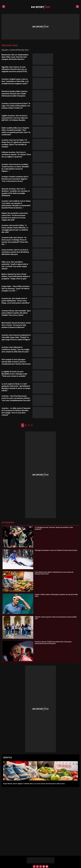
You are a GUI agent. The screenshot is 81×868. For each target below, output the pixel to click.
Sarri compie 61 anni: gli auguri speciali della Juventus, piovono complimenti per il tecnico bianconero (14, 364)
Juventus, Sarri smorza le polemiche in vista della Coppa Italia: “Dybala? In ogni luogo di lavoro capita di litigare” (16, 340)
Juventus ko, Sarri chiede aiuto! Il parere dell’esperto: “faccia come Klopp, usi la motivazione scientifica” (15, 303)
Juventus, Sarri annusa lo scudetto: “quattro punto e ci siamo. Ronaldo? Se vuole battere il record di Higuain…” (16, 168)
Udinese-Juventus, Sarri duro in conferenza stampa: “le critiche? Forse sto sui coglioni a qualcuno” (15, 154)
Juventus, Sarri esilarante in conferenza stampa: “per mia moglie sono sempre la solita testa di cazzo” (16, 351)
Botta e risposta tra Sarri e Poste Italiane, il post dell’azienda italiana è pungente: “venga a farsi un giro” (16, 278)
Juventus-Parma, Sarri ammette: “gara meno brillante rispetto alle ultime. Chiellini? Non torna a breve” (15, 315)
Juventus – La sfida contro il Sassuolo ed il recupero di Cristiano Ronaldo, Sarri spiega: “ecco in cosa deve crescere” (16, 413)
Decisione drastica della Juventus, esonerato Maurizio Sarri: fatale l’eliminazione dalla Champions (15, 93)
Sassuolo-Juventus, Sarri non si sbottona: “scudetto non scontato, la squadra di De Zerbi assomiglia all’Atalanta (16, 192)
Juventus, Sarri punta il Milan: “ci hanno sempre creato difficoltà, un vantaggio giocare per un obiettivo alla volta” (16, 230)
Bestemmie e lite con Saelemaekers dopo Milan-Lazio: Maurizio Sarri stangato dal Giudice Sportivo (16, 57)
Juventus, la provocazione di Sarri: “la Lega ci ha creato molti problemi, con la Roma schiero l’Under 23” (16, 106)
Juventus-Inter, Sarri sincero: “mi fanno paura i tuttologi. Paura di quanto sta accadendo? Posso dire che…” (15, 242)
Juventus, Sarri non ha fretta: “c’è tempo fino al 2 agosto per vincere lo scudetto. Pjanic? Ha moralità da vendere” (16, 143)
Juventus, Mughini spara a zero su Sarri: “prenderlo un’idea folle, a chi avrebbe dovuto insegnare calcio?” (16, 81)
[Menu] (4, 7)
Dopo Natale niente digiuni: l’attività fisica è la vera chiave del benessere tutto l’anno (34, 785)
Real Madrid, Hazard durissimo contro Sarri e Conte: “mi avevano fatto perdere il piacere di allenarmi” (16, 327)
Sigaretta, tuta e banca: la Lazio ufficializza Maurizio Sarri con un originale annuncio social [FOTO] (15, 69)
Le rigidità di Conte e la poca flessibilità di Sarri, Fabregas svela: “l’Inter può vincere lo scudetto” (16, 375)
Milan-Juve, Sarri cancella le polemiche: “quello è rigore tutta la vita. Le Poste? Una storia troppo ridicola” (16, 267)
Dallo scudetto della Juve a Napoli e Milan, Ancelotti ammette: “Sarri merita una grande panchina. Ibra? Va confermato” (16, 131)
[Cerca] (77, 7)
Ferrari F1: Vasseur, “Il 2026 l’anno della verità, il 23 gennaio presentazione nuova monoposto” (53, 644)
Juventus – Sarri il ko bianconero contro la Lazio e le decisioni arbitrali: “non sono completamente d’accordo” (16, 401)
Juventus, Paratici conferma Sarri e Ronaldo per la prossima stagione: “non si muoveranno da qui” (16, 179)
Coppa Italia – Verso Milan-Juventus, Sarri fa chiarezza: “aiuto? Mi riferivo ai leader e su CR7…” (16, 290)
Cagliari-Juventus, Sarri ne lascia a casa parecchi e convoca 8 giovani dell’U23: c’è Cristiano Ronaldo (15, 118)
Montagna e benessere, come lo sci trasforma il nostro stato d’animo (56, 552)
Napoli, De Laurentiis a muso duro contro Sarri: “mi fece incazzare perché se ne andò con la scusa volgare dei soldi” (15, 218)
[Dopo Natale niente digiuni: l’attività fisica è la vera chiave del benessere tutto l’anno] (5, 780)
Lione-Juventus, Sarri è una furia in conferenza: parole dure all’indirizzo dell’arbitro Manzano (16, 253)
